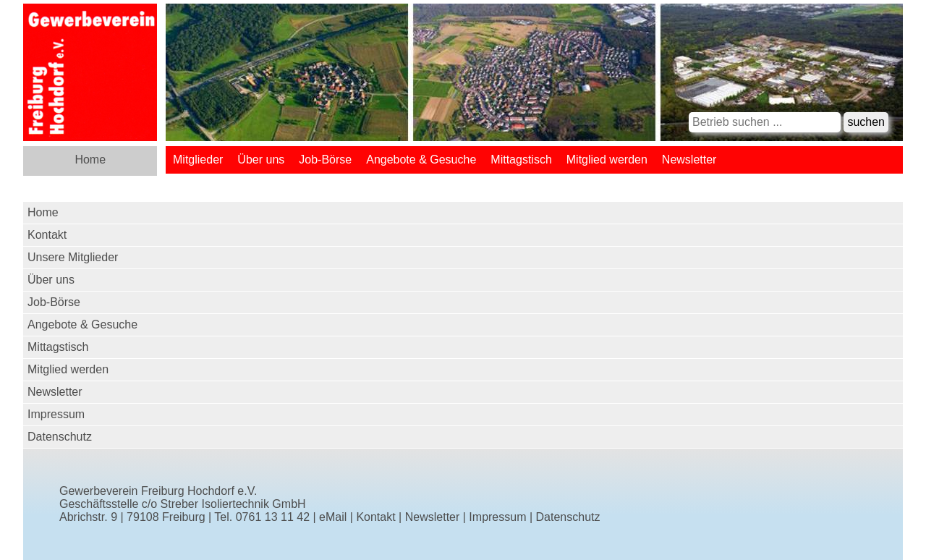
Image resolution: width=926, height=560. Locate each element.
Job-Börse (325, 160)
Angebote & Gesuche (421, 160)
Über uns (261, 160)
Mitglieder (198, 160)
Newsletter (689, 160)
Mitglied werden (607, 160)
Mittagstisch (521, 160)
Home (90, 160)
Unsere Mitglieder (73, 257)
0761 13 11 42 (273, 517)
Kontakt (47, 235)
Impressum (56, 414)
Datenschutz (60, 437)
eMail (333, 517)
